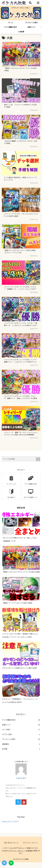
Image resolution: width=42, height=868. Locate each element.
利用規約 (29, 851)
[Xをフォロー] (18, 802)
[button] (38, 459)
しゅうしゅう (21, 778)
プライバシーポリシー (31, 843)
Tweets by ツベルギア (10, 821)
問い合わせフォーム (11, 843)
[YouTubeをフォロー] (24, 802)
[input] (21, 459)
